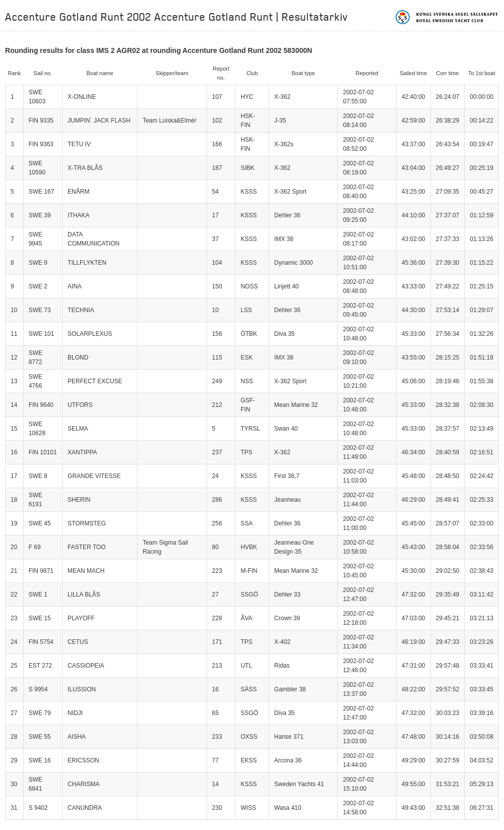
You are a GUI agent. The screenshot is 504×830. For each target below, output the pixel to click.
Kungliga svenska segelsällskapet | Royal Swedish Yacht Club (447, 17)
